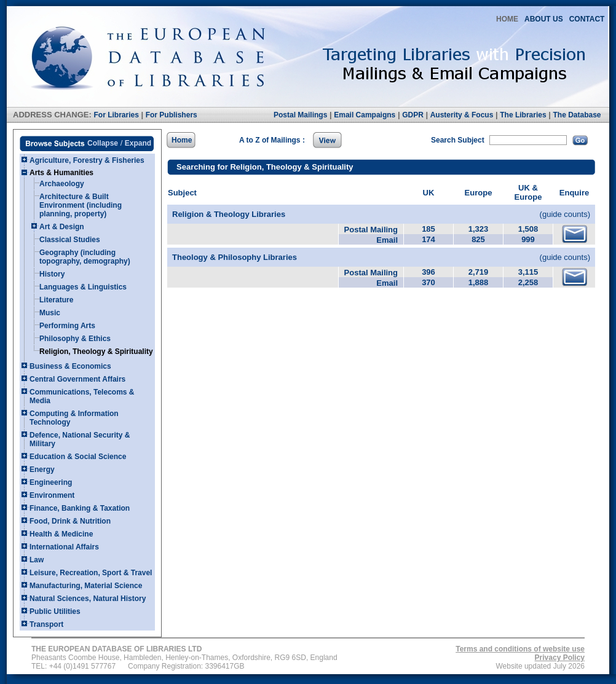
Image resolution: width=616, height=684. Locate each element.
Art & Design (62, 227)
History (52, 274)
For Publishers (172, 115)
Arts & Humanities (61, 173)
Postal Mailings (300, 115)
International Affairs (64, 547)
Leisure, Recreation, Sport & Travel (91, 573)
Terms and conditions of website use (520, 649)
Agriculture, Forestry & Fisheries (87, 160)
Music (50, 313)
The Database (577, 115)
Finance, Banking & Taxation (80, 508)
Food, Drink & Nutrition (70, 521)
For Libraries (116, 115)
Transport (46, 624)
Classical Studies (70, 240)
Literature (56, 300)
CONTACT (587, 19)
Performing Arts (67, 326)
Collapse (103, 143)
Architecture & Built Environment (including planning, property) (81, 205)
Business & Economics (70, 366)
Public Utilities (55, 611)
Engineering (51, 482)
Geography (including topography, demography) (85, 257)
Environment (52, 495)
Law (37, 560)
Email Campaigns (365, 115)
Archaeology (62, 184)
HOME (507, 19)
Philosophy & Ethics (75, 339)
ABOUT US (544, 19)
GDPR (413, 115)
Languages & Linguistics (83, 287)
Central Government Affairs (77, 379)
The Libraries (523, 115)
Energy (42, 470)
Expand (138, 143)
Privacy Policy (560, 658)
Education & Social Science (78, 457)
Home (182, 140)
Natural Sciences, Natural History (88, 599)
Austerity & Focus (462, 115)
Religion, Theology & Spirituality (96, 352)
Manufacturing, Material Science (86, 586)
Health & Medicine (61, 534)
